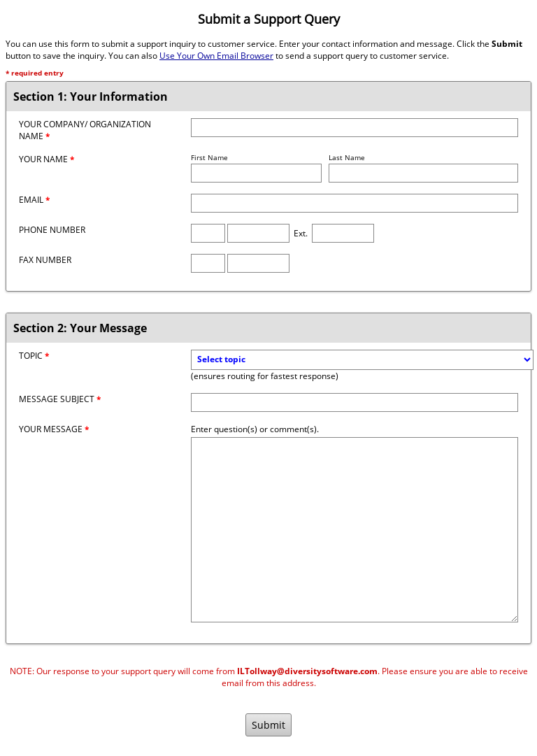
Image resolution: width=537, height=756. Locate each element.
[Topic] (362, 360)
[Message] (355, 530)
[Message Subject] (355, 402)
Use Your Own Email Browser (216, 56)
